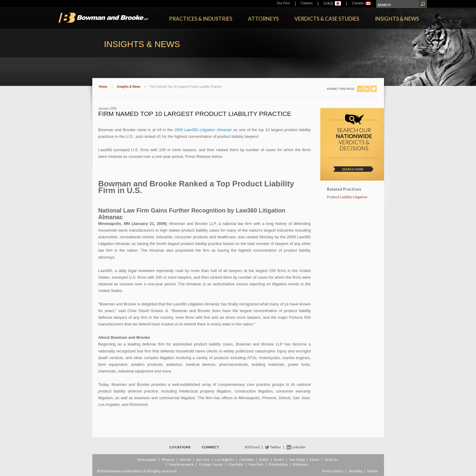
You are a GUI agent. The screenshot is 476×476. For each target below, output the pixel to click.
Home (103, 87)
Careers (307, 3)
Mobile (373, 471)
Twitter (275, 447)
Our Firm (283, 3)
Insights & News (397, 19)
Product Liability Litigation (347, 197)
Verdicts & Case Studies (327, 19)
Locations (180, 447)
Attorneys (263, 19)
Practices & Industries (201, 19)
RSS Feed (252, 447)
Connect (210, 447)
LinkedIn (298, 447)
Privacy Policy (333, 471)
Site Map (355, 471)
